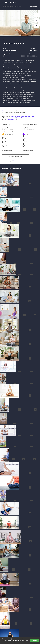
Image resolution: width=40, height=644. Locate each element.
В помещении (7, 73)
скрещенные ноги (19, 103)
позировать (26, 82)
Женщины (25, 80)
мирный (15, 94)
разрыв (5, 86)
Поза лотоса (7, 61)
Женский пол (7, 77)
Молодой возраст (17, 75)
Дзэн (22, 61)
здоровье (22, 92)
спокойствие (30, 92)
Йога (26, 61)
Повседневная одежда (10, 71)
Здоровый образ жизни (24, 71)
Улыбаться (15, 77)
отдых (33, 101)
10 (9, 134)
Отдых (34, 71)
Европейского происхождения (12, 80)
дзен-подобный (17, 96)
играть (10, 103)
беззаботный (31, 94)
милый (5, 88)
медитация (6, 92)
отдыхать (33, 82)
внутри (10, 86)
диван (15, 90)
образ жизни (32, 80)
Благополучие (23, 63)
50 (6, 142)
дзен (24, 96)
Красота (14, 73)
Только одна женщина (10, 67)
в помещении (17, 86)
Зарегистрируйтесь (8, 111)
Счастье (20, 73)
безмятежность (8, 94)
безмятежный (18, 88)
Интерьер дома (19, 65)
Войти (15, 161)
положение (30, 96)
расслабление (7, 82)
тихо (14, 82)
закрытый (28, 103)
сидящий (10, 98)
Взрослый (22, 77)
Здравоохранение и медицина (26, 67)
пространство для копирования (21, 101)
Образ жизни (7, 75)
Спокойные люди (13, 63)
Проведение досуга (9, 69)
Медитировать (16, 61)
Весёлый (26, 73)
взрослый (19, 82)
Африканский (7, 101)
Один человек (27, 75)
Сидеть (29, 69)
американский (27, 88)
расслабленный (8, 90)
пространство (24, 98)
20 (26, 146)
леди (4, 84)
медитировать (26, 90)
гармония (10, 88)
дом (15, 84)
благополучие (14, 92)
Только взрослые (21, 69)
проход (5, 103)
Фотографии (33, 6)
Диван (5, 63)
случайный (10, 84)
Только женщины (8, 65)
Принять (34, 640)
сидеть (30, 86)
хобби (19, 84)
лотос (5, 98)
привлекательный (27, 84)
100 (6, 146)
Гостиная (31, 61)
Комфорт (30, 63)
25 (6, 138)
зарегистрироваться (15, 156)
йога (19, 90)
